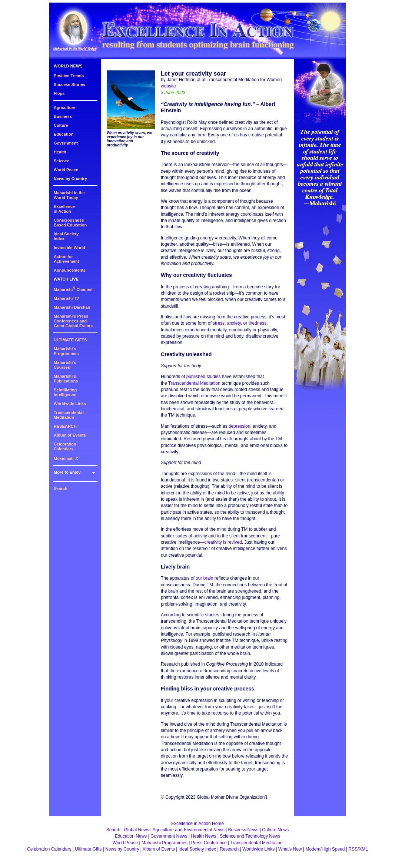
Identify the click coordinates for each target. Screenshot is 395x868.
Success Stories (69, 85)
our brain (204, 578)
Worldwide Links (70, 404)
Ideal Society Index (197, 849)
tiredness (258, 323)
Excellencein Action (64, 209)
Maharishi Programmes (165, 843)
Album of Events (70, 435)
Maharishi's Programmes (66, 351)
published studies (204, 377)
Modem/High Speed (325, 849)
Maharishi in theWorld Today (69, 195)
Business (63, 116)
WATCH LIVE (66, 279)
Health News (203, 836)
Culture (61, 125)
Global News (136, 830)
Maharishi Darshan (72, 307)
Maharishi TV (66, 298)
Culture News (275, 830)
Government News (169, 836)
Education (64, 134)
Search (61, 488)
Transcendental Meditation (69, 415)
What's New (290, 849)
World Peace (66, 170)
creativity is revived (223, 542)
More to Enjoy (67, 472)
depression (240, 426)
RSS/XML (358, 849)
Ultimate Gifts (88, 849)
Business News (243, 830)
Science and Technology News (250, 836)
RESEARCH (65, 426)
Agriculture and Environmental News (189, 830)
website (168, 86)
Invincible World (69, 248)
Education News (131, 836)
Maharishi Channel (73, 289)
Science (62, 161)
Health (60, 152)
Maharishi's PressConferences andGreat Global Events (73, 321)
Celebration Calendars (65, 446)
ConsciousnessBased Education (70, 223)
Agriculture (65, 107)
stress (219, 323)
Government (66, 143)
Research (229, 849)
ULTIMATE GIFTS (70, 340)
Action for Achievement (66, 259)
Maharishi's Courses (65, 365)
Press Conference (209, 843)
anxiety (234, 323)
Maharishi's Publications (66, 379)
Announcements (70, 270)
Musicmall (66, 458)
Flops (59, 93)
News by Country (70, 179)
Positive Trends (69, 76)
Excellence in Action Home (197, 824)
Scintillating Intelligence (65, 392)
